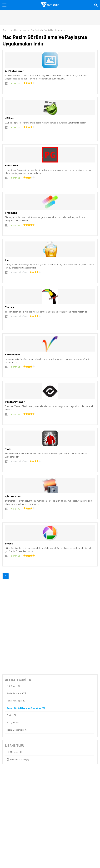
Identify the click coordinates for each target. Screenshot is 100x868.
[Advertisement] (50, 603)
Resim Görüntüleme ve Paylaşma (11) (26, 708)
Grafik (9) (11, 715)
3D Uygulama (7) (14, 722)
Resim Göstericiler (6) (17, 730)
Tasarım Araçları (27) (17, 701)
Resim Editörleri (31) (16, 693)
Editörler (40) (13, 686)
